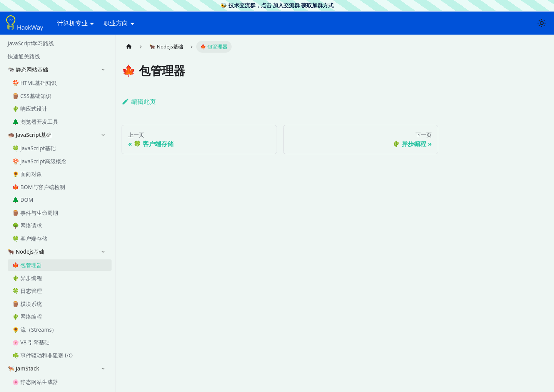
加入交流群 (286, 5)
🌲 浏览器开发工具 (35, 122)
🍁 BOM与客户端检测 (39, 187)
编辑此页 (139, 101)
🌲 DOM (23, 200)
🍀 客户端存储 (30, 238)
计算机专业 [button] (72, 23)
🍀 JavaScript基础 (34, 148)
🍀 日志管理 (27, 291)
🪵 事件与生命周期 (35, 213)
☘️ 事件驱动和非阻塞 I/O (43, 355)
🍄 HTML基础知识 (34, 83)
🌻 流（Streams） (35, 330)
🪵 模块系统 (27, 304)
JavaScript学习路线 (31, 43)
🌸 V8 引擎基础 (31, 342)
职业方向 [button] (116, 23)
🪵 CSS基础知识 (32, 96)
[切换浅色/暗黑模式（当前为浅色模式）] (542, 23)
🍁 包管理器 (27, 265)
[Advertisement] (280, 291)
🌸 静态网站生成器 (35, 382)
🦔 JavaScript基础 (30, 135)
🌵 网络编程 (27, 316)
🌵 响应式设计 (30, 109)
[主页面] (129, 47)
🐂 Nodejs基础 (26, 252)
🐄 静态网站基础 (28, 69)
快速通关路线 (24, 56)
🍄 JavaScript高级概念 (39, 161)
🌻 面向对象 (27, 174)
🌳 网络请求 (27, 225)
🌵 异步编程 (27, 278)
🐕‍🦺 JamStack (23, 368)
